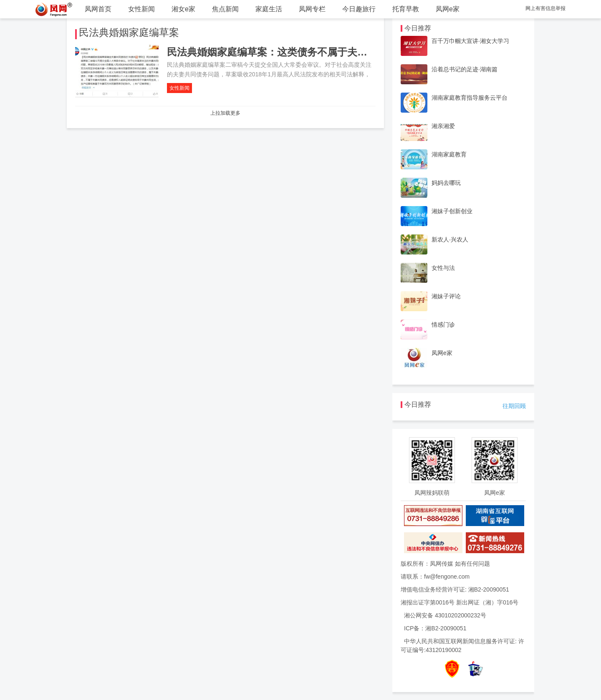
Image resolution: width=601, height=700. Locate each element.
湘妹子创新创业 (452, 211)
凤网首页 (98, 9)
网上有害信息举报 (545, 8)
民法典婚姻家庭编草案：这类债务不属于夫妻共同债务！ (292, 52)
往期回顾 (514, 406)
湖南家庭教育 (449, 154)
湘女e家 (183, 9)
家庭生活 (269, 9)
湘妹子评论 (446, 296)
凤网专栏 (312, 9)
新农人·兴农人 (450, 239)
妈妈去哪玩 (446, 183)
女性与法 (443, 268)
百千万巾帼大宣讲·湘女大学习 (470, 41)
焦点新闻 (225, 9)
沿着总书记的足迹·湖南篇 (465, 69)
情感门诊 (443, 325)
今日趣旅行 (359, 9)
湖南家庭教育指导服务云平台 (470, 98)
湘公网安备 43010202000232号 (445, 615)
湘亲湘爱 (443, 126)
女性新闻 (141, 9)
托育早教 (406, 9)
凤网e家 (448, 9)
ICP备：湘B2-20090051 (435, 628)
